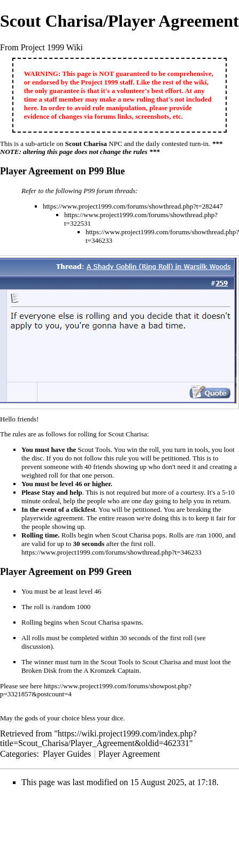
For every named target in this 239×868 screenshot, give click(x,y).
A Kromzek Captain (111, 670)
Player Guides (67, 754)
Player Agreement (129, 754)
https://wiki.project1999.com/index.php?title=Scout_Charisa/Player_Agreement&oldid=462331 (98, 738)
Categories (18, 754)
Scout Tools (94, 450)
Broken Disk (39, 670)
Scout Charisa (86, 144)
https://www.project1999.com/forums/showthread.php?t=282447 (133, 206)
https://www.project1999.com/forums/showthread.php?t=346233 (111, 552)
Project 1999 (99, 82)
